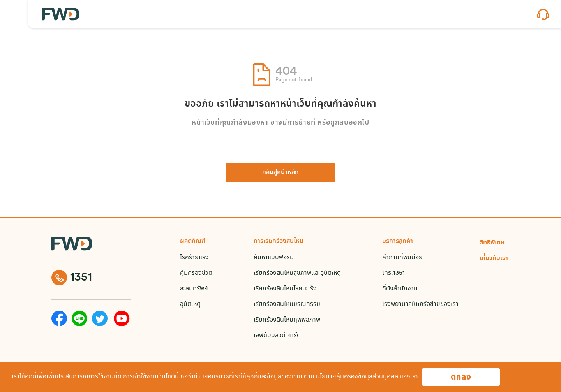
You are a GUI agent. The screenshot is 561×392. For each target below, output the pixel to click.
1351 (72, 278)
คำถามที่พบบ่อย (402, 258)
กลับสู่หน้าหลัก (280, 172)
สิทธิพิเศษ (492, 243)
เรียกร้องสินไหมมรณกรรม (287, 304)
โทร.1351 (393, 273)
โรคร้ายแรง (194, 258)
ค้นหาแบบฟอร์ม (274, 258)
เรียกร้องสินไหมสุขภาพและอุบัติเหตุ (297, 273)
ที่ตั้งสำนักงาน (400, 289)
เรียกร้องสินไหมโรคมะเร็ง (285, 289)
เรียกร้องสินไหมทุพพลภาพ (287, 320)
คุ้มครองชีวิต (196, 273)
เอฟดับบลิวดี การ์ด (277, 335)
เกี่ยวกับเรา (494, 258)
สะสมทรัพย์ (194, 289)
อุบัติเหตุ (190, 304)
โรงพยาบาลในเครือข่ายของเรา (420, 304)
